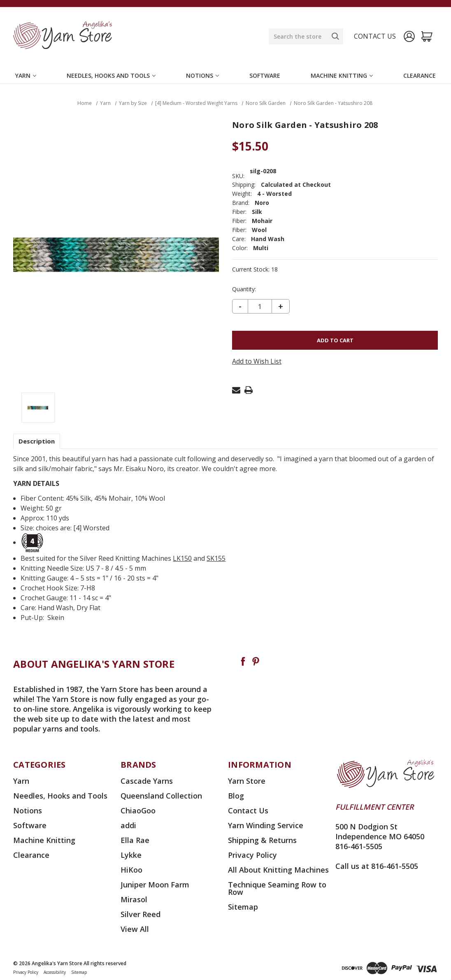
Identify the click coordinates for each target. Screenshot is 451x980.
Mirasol (134, 899)
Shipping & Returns (262, 840)
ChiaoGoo (138, 810)
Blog (236, 796)
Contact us (375, 36)
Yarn (26, 75)
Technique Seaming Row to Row (277, 888)
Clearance (420, 75)
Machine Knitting (342, 75)
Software (265, 75)
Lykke (131, 855)
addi (128, 825)
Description (37, 441)
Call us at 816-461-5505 (377, 866)
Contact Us (248, 810)
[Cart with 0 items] (427, 36)
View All (135, 929)
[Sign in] (409, 36)
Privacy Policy (252, 855)
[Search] (335, 36)
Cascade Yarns (147, 781)
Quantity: (244, 289)
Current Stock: (255, 269)
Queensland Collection (161, 796)
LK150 (182, 558)
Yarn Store (247, 781)
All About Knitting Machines (278, 870)
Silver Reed (141, 914)
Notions (202, 75)
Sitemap (243, 907)
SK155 (216, 558)
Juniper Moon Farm (155, 885)
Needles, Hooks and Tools (111, 75)
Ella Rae (135, 840)
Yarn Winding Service (266, 825)
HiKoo (131, 870)
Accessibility (55, 972)
